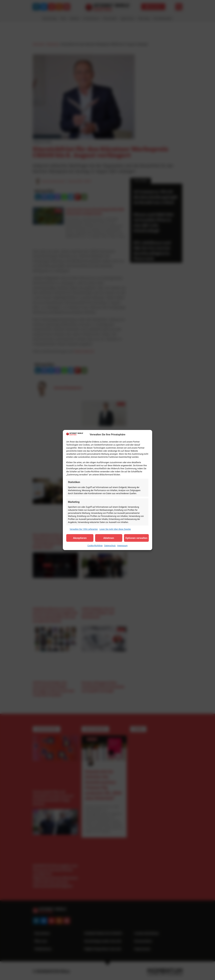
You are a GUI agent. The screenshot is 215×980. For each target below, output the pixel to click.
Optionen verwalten (136, 538)
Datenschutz (110, 546)
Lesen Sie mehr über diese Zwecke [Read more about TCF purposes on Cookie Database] (115, 529)
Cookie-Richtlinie (95, 546)
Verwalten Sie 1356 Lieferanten (84, 529)
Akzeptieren (80, 538)
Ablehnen (109, 538)
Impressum (122, 546)
